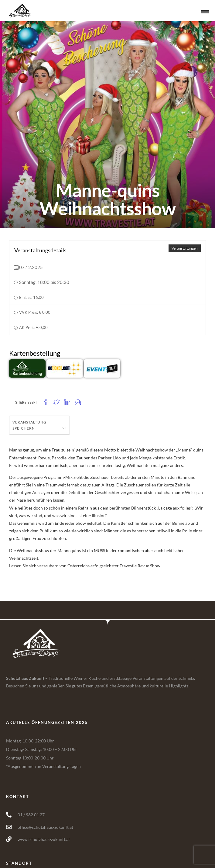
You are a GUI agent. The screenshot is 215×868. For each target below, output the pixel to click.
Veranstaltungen (185, 248)
